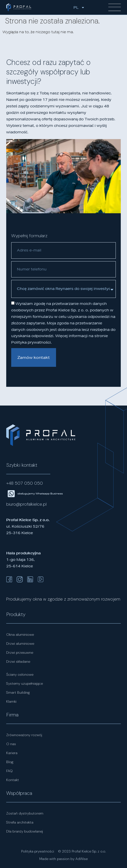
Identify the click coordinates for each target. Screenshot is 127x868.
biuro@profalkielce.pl (26, 504)
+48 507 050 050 (25, 483)
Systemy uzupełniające (25, 683)
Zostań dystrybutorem (25, 813)
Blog (10, 762)
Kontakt (13, 780)
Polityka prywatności (38, 851)
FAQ (9, 771)
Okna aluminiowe (20, 635)
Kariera (12, 753)
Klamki (11, 701)
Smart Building (18, 692)
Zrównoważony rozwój (24, 735)
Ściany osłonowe (20, 674)
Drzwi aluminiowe (20, 644)
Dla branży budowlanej (25, 831)
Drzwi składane (18, 661)
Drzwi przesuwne (20, 652)
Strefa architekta (20, 822)
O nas (11, 744)
